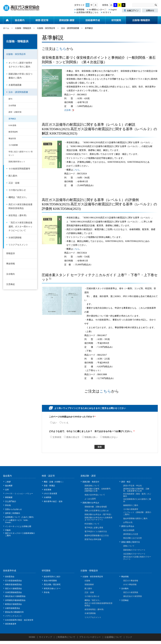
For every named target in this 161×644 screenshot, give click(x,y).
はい (54, 423)
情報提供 (11, 253)
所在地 (8, 505)
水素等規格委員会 (13, 608)
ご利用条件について (65, 637)
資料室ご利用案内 (13, 513)
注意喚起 (11, 284)
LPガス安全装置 (50, 494)
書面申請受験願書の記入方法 (97, 536)
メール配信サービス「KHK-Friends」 (17, 521)
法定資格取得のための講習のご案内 (137, 500)
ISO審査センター (96, 10)
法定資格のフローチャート (134, 554)
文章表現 (56, 437)
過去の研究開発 (50, 581)
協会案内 (21, 20)
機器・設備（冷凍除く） (54, 482)
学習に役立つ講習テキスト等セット (21, 153)
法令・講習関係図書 (70, 28)
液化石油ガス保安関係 (133, 596)
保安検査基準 (11, 624)
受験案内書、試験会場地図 (96, 507)
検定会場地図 (129, 530)
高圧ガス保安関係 (131, 592)
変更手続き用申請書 (93, 539)
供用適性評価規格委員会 (15, 600)
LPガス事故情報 (130, 584)
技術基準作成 (92, 20)
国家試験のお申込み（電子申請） (98, 514)
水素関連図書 (15, 85)
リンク (129, 637)
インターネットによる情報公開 (18, 526)
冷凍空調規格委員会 (13, 592)
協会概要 (9, 486)
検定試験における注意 (133, 538)
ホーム (7, 20)
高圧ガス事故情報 (131, 581)
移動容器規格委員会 (13, 584)
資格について (129, 546)
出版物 (87, 581)
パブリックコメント (13, 616)
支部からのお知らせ (13, 509)
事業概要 (9, 497)
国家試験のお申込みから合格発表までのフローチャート (98, 519)
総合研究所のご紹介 (52, 577)
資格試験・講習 (67, 20)
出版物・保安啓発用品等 (93, 577)
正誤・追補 (14, 183)
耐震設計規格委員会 (13, 604)
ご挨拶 (8, 482)
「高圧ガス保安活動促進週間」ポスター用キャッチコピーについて (20, 226)
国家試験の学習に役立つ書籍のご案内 (20, 76)
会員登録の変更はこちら (87, 12)
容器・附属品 (49, 486)
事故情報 (11, 264)
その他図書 (13, 145)
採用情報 (80, 10)
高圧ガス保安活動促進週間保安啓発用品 (20, 206)
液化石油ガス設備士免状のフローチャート (137, 558)
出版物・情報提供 (142, 20)
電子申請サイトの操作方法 (96, 532)
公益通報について (113, 637)
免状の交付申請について (95, 495)
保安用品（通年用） (18, 215)
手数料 (8, 530)
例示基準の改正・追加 (53, 501)
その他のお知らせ (17, 190)
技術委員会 (10, 577)
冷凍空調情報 (15, 238)
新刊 (10, 99)
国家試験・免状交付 (91, 482)
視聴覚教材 (89, 584)
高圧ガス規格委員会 (13, 589)
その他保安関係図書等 (19, 169)
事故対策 (12, 139)
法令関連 (12, 106)
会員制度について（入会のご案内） (20, 517)
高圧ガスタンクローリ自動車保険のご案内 (20, 534)
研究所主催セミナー (52, 589)
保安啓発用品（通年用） (95, 609)
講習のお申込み (128, 526)
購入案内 (13, 176)
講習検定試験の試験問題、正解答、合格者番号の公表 (136, 490)
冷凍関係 (48, 497)
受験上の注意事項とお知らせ (97, 511)
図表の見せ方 (72, 437)
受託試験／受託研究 (52, 584)
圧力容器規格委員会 (13, 581)
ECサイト (107, 12)
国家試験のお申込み (91, 503)
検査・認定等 (42, 20)
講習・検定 (126, 482)
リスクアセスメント (18, 245)
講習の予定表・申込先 (133, 486)
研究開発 (115, 20)
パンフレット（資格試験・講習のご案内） (137, 513)
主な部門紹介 (11, 501)
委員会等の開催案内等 (14, 612)
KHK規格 (12, 125)
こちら (61, 49)
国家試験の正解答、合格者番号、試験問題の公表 (98, 490)
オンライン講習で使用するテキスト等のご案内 (20, 65)
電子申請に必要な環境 (94, 528)
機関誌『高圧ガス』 (18, 197)
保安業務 (48, 490)
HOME (32, 637)
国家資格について (92, 486)
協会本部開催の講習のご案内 (135, 518)
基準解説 (12, 119)
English (114, 10)
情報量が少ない (109, 437)
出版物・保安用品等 (46, 28)
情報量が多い (90, 437)
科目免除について (92, 524)
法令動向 (11, 274)
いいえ (64, 423)
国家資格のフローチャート (134, 550)
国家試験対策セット (17, 162)
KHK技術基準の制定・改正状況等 (19, 620)
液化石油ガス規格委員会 (15, 596)
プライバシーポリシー (90, 637)
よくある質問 (90, 499)
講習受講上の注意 (131, 534)
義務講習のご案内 (131, 505)
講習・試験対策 (15, 112)
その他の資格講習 (131, 509)
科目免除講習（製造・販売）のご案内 (137, 495)
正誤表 (67, 110)
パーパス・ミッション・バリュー (19, 494)
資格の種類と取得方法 (131, 542)
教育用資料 (13, 132)
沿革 (7, 490)
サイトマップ (46, 637)
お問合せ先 (128, 522)
